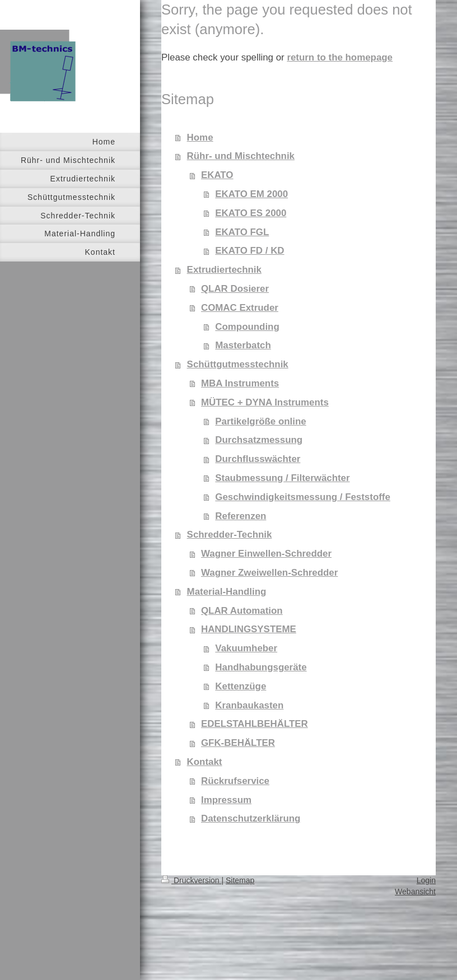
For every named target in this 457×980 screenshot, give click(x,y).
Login (426, 880)
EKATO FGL (242, 232)
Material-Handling (227, 592)
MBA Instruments (240, 383)
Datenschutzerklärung (251, 818)
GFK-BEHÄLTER (238, 743)
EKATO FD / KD (250, 251)
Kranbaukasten (249, 705)
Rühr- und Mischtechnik (241, 156)
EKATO (217, 175)
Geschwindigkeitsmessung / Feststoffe (303, 497)
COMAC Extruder (240, 308)
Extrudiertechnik (224, 270)
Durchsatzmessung (259, 440)
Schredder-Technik (230, 535)
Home (200, 137)
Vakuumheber (246, 648)
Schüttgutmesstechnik (238, 364)
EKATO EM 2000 (251, 194)
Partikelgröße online (260, 421)
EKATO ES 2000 (251, 213)
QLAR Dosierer (235, 289)
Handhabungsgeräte (261, 667)
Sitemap (240, 880)
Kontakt (205, 762)
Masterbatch (243, 345)
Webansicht (415, 892)
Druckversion (191, 880)
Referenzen (241, 516)
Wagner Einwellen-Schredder (266, 554)
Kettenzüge (241, 686)
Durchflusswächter (258, 459)
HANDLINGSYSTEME (249, 629)
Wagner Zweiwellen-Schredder (269, 573)
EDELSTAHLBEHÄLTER (255, 724)
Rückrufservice (235, 781)
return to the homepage (340, 57)
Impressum (226, 800)
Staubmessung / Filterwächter (282, 478)
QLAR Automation (242, 611)
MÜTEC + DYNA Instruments (265, 402)
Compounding (247, 327)
